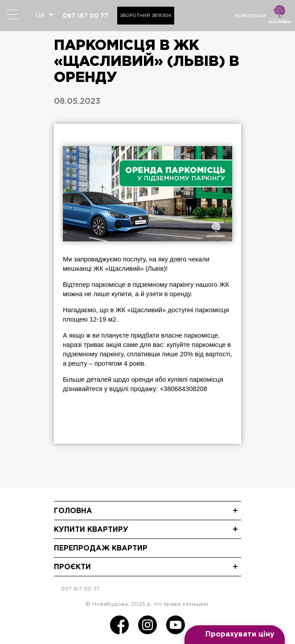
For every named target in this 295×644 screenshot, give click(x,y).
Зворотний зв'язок (146, 16)
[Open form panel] (235, 635)
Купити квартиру (91, 530)
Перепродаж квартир (101, 548)
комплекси (250, 16)
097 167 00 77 (86, 16)
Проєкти (72, 567)
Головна (73, 511)
